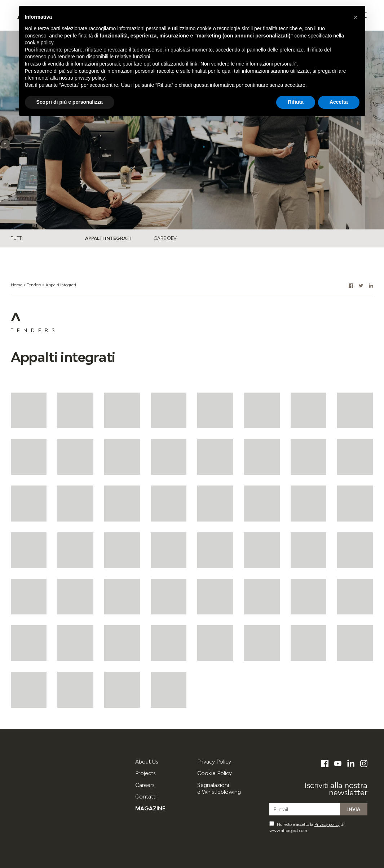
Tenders (34, 285)
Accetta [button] (339, 102)
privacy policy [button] (90, 78)
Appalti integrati (108, 238)
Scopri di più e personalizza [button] (70, 102)
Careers (145, 785)
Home (17, 285)
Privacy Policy (214, 762)
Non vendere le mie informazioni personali (248, 64)
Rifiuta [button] (296, 102)
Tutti (17, 238)
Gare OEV (165, 238)
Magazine (150, 808)
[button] (351, 286)
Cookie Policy (215, 773)
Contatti (146, 797)
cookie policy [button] (39, 42)
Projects (145, 773)
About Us (147, 762)
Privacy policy (327, 824)
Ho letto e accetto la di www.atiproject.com (307, 827)
